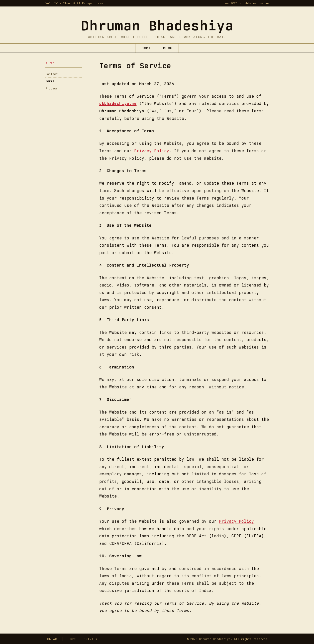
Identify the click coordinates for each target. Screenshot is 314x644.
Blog (168, 48)
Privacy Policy (152, 151)
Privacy (52, 88)
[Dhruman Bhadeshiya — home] (157, 25)
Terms (50, 81)
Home (146, 48)
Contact (52, 74)
